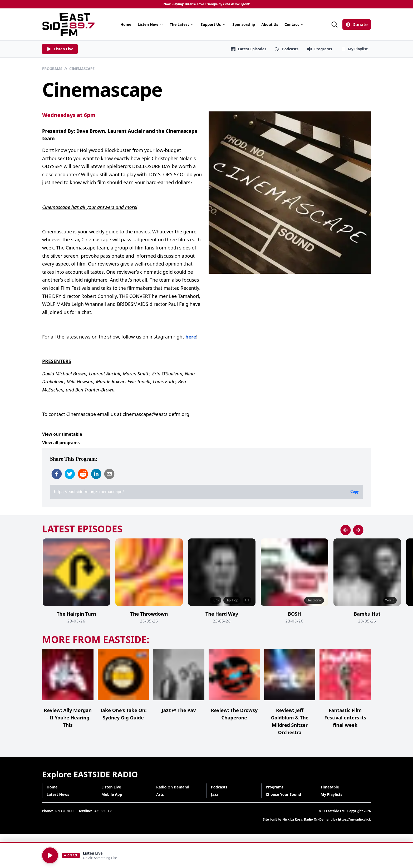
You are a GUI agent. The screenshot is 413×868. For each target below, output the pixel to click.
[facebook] (57, 474)
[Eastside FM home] (68, 24)
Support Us (213, 24)
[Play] (50, 855)
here (191, 337)
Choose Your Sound (283, 794)
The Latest (182, 24)
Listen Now (151, 24)
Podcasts (219, 787)
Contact (294, 24)
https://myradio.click (354, 819)
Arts (160, 794)
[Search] (335, 24)
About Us (270, 24)
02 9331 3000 (64, 811)
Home (126, 24)
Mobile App (112, 794)
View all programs (61, 443)
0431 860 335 (103, 811)
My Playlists (331, 794)
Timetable (330, 787)
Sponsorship (244, 24)
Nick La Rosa (292, 819)
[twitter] (70, 474)
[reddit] (83, 474)
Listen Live (111, 787)
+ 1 (247, 600)
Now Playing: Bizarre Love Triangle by (206, 4)
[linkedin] (96, 474)
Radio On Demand (173, 787)
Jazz (215, 794)
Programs (52, 69)
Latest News (58, 794)
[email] (109, 474)
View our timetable (62, 434)
